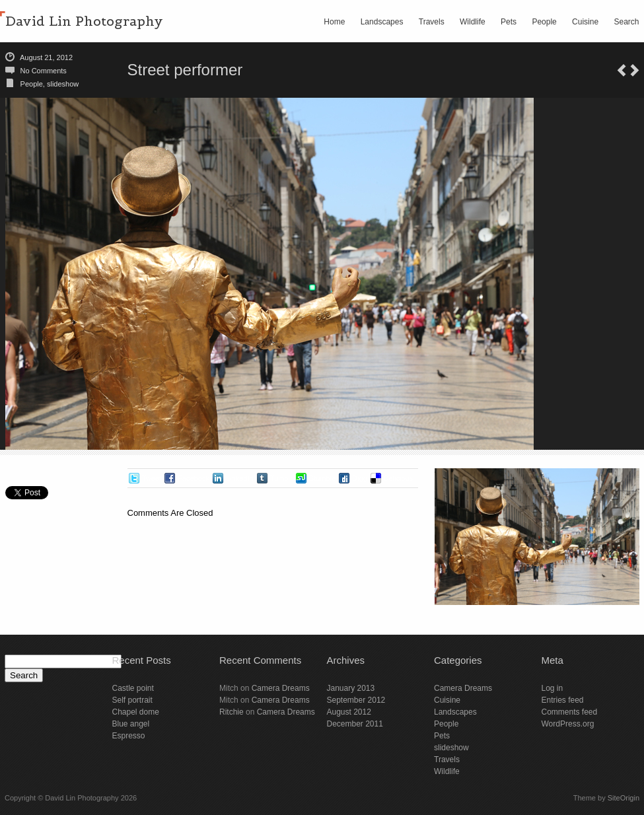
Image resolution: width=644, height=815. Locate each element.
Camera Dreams (281, 688)
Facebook (194, 478)
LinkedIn (240, 478)
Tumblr (281, 478)
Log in (553, 688)
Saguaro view (635, 70)
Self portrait (132, 700)
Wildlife (473, 22)
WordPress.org (568, 724)
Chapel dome (136, 712)
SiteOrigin (624, 798)
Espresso (129, 736)
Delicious (399, 478)
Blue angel (131, 724)
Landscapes (382, 22)
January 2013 (351, 688)
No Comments (44, 71)
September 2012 (356, 700)
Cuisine (585, 22)
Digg (360, 478)
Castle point (133, 688)
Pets (509, 22)
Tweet (152, 478)
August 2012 (349, 712)
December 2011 (355, 724)
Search (626, 22)
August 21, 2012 (46, 57)
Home (334, 22)
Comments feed (570, 712)
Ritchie (232, 712)
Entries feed (563, 700)
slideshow (63, 84)
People (544, 22)
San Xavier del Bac (622, 70)
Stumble (322, 478)
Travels (432, 22)
